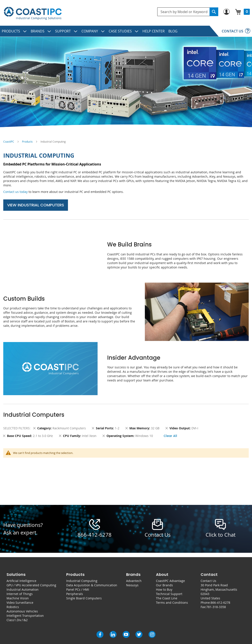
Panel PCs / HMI (78, 589)
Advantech (134, 581)
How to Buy (164, 589)
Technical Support (169, 594)
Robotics (13, 607)
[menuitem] (14, 31)
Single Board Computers (84, 598)
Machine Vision (18, 598)
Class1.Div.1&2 (17, 620)
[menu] (126, 31)
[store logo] (33, 13)
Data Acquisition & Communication (92, 585)
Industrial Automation (23, 589)
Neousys (132, 585)
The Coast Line (167, 598)
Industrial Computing (82, 581)
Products (27, 142)
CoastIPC (9, 142)
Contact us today (15, 192)
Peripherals (75, 594)
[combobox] (188, 12)
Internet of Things (20, 594)
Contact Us (208, 581)
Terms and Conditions (172, 603)
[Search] (214, 12)
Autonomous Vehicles (22, 611)
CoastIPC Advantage (170, 581)
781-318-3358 (216, 607)
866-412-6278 (95, 535)
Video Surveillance (20, 603)
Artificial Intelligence (21, 581)
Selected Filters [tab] (16, 428)
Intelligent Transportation (25, 616)
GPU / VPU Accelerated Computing (31, 585)
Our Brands (164, 585)
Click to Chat (221, 535)
